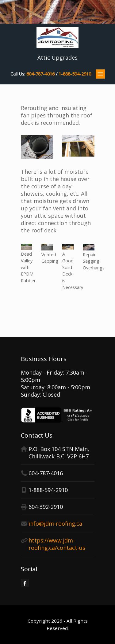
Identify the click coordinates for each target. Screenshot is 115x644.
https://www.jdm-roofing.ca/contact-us (57, 544)
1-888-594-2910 (75, 74)
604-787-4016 (40, 74)
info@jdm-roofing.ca (55, 524)
